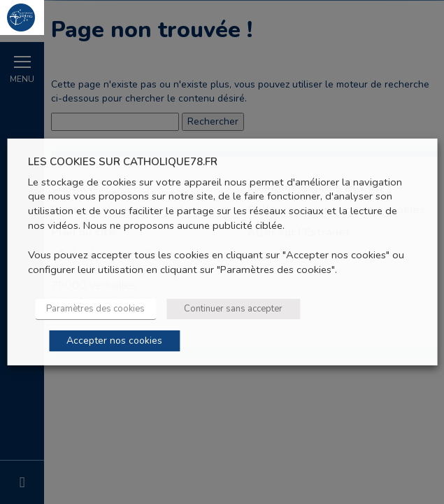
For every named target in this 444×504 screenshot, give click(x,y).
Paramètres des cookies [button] (95, 309)
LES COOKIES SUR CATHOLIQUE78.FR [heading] (123, 162)
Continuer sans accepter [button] (233, 309)
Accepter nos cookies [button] (114, 341)
